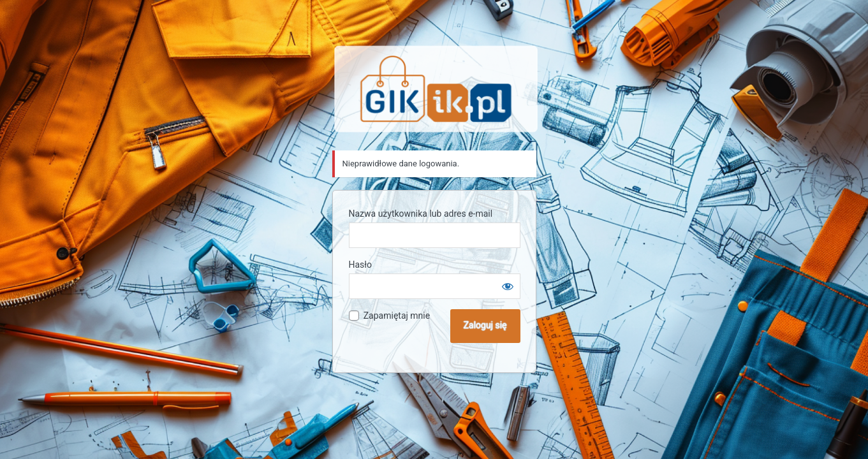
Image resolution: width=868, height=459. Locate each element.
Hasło (361, 265)
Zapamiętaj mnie (397, 316)
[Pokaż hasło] (508, 286)
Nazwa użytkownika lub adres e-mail (421, 214)
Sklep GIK (436, 89)
